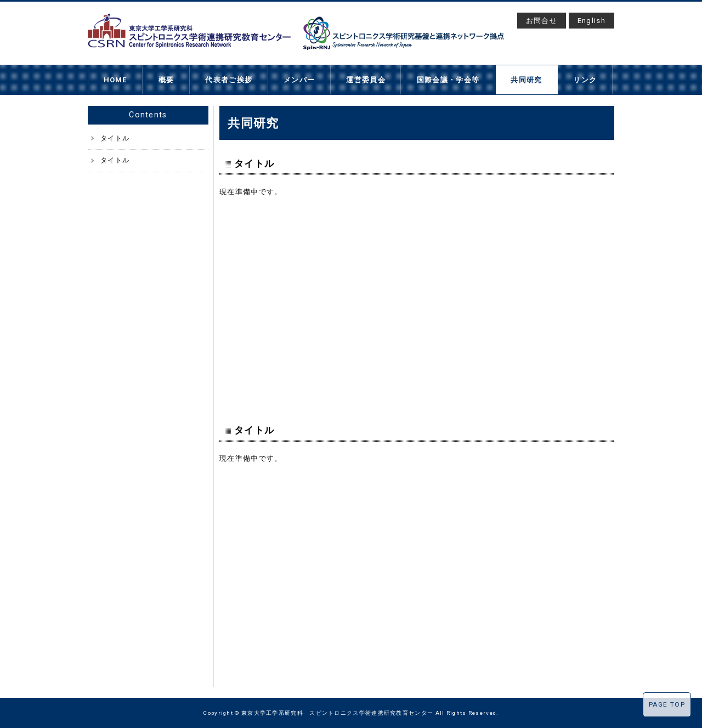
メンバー (299, 80)
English (591, 21)
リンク (585, 80)
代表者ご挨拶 (229, 80)
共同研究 (526, 80)
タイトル (115, 138)
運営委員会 (366, 80)
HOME (115, 80)
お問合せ (542, 21)
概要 (166, 80)
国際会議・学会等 (448, 80)
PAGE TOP (667, 704)
